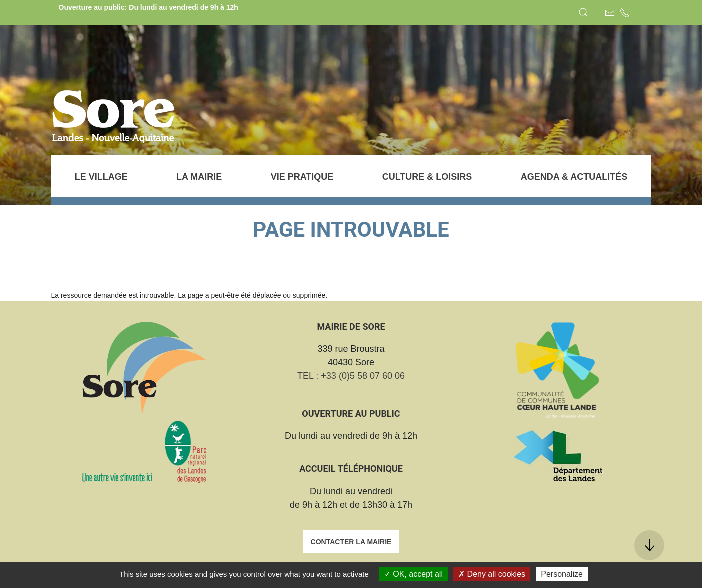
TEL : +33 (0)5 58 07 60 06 (351, 376)
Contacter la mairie (351, 542)
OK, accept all (414, 574)
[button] (583, 12)
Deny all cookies (492, 574)
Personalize (562, 574)
